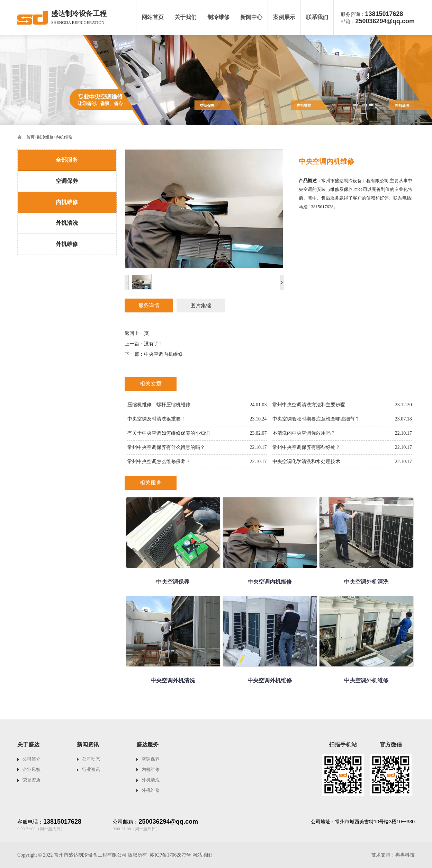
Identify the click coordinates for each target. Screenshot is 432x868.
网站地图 (202, 855)
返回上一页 (137, 333)
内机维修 (64, 137)
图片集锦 (201, 305)
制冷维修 (45, 137)
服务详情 (149, 305)
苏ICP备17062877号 (170, 855)
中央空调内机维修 (163, 354)
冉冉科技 (405, 855)
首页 (30, 137)
